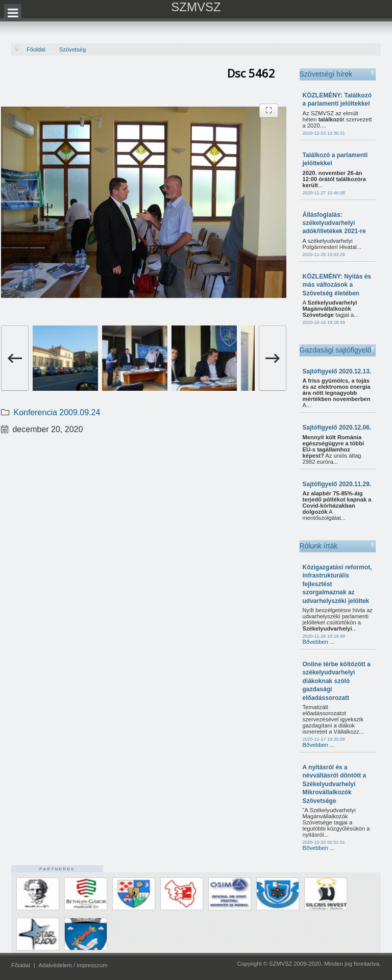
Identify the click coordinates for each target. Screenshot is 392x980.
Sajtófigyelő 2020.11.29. (337, 484)
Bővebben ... (319, 642)
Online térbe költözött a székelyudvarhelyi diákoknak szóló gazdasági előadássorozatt (337, 681)
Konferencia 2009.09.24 (57, 412)
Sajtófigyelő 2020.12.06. (337, 428)
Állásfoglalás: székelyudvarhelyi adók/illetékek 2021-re (334, 223)
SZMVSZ (196, 7)
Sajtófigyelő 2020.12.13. (337, 371)
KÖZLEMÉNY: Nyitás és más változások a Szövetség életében (337, 285)
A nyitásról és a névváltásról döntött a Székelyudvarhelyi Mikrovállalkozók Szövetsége (335, 784)
